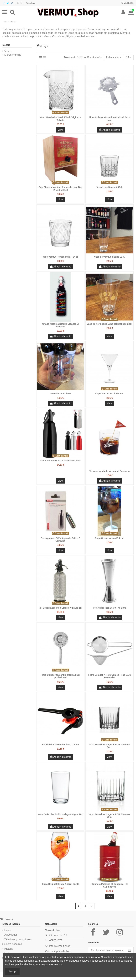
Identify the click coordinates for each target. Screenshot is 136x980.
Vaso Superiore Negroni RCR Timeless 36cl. (110, 746)
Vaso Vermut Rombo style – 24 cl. (60, 257)
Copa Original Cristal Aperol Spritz (61, 884)
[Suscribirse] (130, 951)
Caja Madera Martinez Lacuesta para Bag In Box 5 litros (61, 189)
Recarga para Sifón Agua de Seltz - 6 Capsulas (60, 540)
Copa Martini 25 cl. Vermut (110, 394)
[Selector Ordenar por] (113, 57)
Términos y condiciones (18, 939)
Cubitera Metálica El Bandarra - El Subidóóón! (110, 885)
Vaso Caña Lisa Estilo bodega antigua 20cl (60, 814)
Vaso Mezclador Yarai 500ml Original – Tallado (60, 119)
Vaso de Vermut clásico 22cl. (110, 257)
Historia (9, 949)
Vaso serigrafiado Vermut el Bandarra (110, 471)
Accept (12, 972)
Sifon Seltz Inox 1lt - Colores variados (60, 461)
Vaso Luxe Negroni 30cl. (110, 187)
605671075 (56, 940)
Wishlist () (127, 3)
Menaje (6, 45)
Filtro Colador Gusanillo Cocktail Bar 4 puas (110, 119)
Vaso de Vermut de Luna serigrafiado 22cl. (110, 324)
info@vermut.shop (60, 946)
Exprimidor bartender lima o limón (60, 745)
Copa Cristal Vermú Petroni (109, 538)
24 (129, 57)
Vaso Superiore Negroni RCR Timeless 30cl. (110, 816)
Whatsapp (67, 951)
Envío (20, 3)
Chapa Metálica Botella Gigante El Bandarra (61, 325)
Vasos (8, 51)
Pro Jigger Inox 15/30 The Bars (110, 608)
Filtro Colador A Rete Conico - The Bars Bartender (110, 676)
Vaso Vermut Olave (60, 394)
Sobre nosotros (13, 944)
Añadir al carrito (110, 130)
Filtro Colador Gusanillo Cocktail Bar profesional (60, 676)
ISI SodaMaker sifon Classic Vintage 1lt (60, 608)
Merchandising (13, 55)
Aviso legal (31, 3)
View (60, 130)
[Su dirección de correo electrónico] (107, 951)
